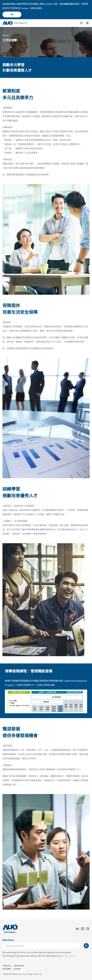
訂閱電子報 (7, 966)
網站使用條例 (19, 966)
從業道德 (17, 969)
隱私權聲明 (7, 969)
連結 (39, 8)
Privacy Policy (69, 956)
